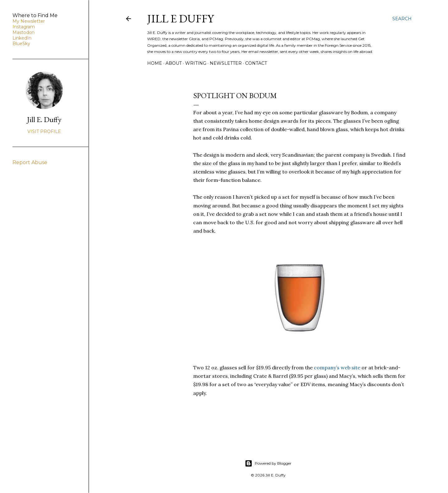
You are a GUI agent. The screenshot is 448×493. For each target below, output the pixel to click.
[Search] (402, 19)
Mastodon (23, 32)
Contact (256, 63)
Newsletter (226, 63)
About (174, 63)
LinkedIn (22, 38)
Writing (196, 63)
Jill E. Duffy (44, 119)
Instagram (24, 27)
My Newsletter (29, 21)
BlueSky (21, 44)
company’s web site (337, 367)
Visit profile (44, 131)
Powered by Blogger (268, 463)
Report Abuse (30, 162)
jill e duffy (180, 19)
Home (155, 63)
